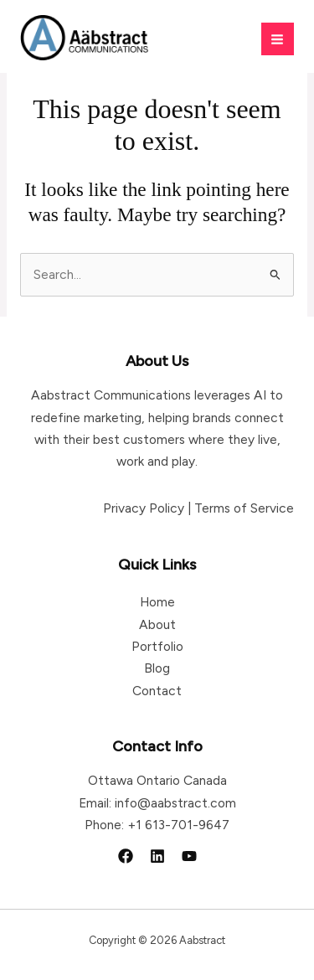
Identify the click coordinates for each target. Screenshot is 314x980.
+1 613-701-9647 (178, 825)
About (157, 624)
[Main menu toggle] (278, 39)
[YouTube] (189, 856)
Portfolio (157, 646)
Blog (157, 668)
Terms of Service (244, 508)
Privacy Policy (144, 508)
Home (157, 602)
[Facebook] (126, 856)
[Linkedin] (157, 856)
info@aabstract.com (175, 803)
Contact (157, 691)
